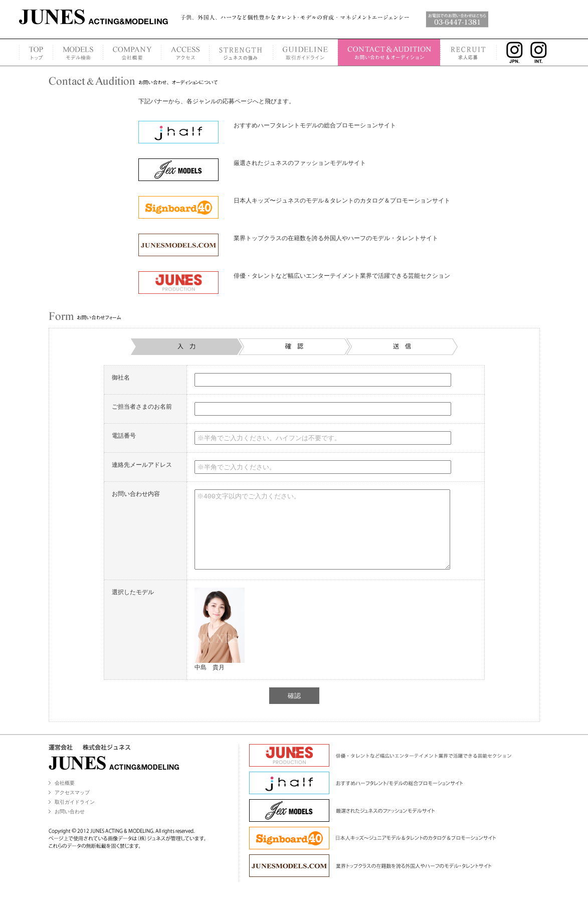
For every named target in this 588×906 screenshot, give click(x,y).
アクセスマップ (72, 807)
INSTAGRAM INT (542, 52)
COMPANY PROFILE (132, 52)
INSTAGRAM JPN (512, 52)
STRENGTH (241, 52)
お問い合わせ (70, 827)
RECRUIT (469, 52)
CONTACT (389, 52)
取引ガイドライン (75, 817)
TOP (36, 52)
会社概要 (65, 798)
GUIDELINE (305, 52)
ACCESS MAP (185, 52)
